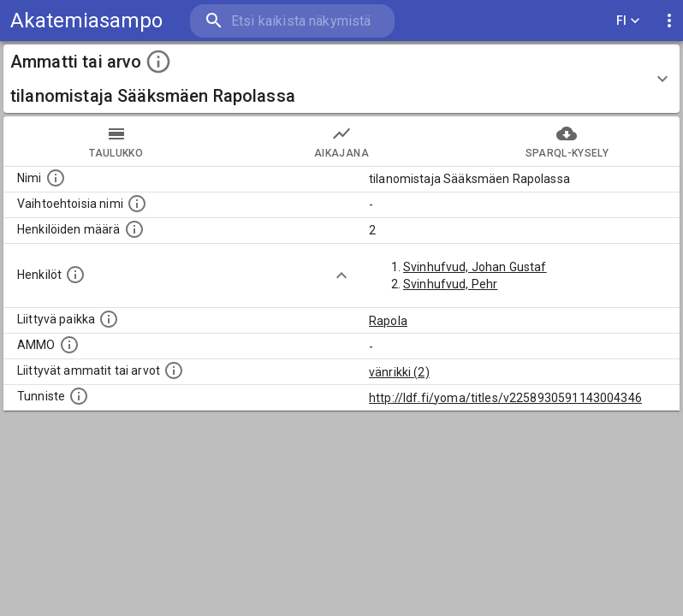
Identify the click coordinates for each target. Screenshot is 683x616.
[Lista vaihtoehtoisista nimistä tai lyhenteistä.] (137, 204)
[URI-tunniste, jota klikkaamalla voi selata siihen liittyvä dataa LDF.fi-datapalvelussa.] (79, 396)
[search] (292, 21)
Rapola (388, 321)
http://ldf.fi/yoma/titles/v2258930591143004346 (505, 398)
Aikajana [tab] (341, 141)
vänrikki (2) (399, 372)
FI (628, 21)
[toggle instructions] (158, 62)
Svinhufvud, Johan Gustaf (475, 267)
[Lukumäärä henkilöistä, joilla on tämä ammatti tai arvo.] (134, 229)
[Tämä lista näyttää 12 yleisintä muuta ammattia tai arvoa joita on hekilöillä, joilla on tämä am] (174, 370)
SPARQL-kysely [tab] (567, 141)
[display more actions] (669, 21)
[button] (341, 79)
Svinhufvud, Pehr (450, 284)
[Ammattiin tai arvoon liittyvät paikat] (109, 319)
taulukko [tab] (116, 141)
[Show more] (341, 275)
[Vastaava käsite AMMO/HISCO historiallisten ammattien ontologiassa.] (69, 345)
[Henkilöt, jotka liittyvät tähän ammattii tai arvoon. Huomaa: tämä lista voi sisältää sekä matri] (75, 275)
